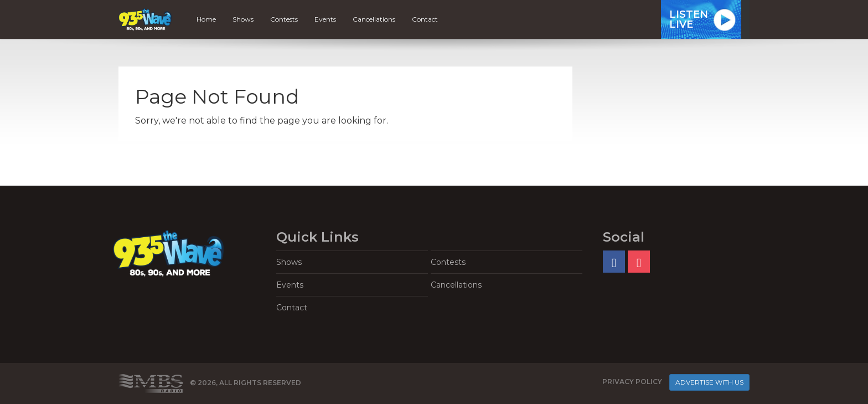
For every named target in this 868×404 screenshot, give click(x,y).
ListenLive (689, 19)
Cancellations (374, 19)
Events (325, 19)
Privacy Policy (632, 382)
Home (206, 19)
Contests (284, 19)
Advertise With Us (709, 382)
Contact (425, 19)
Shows (243, 19)
